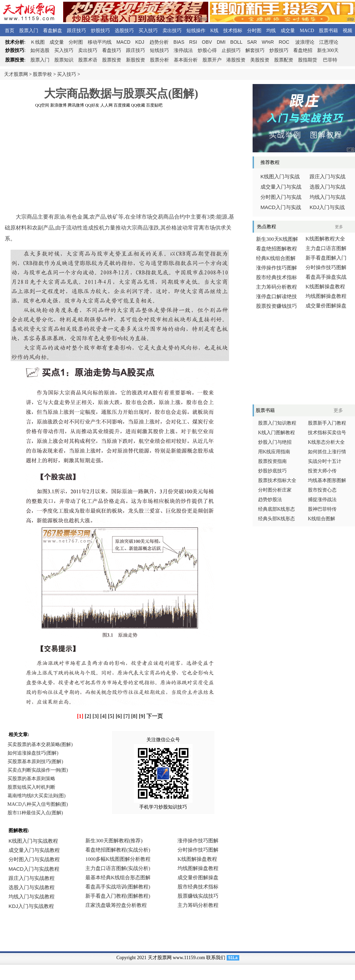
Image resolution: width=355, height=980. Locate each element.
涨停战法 (183, 50)
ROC (284, 42)
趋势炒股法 (270, 500)
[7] (126, 716)
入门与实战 (281, 207)
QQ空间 (42, 105)
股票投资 (112, 60)
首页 (10, 31)
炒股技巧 (100, 31)
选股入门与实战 (328, 187)
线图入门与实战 (280, 177)
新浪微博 (58, 105)
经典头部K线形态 (276, 519)
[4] (103, 716)
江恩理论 (329, 42)
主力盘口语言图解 (326, 248)
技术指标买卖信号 (327, 433)
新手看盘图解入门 (326, 258)
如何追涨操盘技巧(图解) (33, 753)
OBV (207, 42)
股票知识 (64, 60)
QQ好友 (92, 105)
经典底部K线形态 (276, 509)
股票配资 (284, 60)
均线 (271, 31)
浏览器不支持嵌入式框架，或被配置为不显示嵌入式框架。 (119, 878)
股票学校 (42, 74)
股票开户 (212, 60)
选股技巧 (124, 31)
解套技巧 (255, 50)
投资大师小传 (322, 471)
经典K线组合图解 (276, 258)
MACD (307, 31)
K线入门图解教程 (276, 433)
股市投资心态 (322, 490)
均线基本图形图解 (327, 480)
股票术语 (88, 60)
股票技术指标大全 (277, 480)
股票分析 (159, 60)
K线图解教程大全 (325, 239)
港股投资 (236, 60)
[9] (142, 716)
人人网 (106, 105)
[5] (111, 716)
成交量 (288, 31)
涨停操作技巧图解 (276, 268)
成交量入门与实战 (281, 187)
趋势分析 (159, 42)
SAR (252, 42)
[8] (134, 716)
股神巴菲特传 (322, 509)
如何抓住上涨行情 (327, 452)
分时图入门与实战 (281, 197)
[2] (88, 716)
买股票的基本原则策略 (31, 779)
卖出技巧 (172, 31)
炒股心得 (207, 50)
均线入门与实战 (328, 197)
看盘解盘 (53, 31)
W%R (268, 42)
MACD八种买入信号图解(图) (38, 804)
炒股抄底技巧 (272, 471)
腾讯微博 (76, 105)
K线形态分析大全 (326, 442)
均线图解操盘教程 (326, 296)
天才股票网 (16, 74)
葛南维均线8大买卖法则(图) (37, 796)
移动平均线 (100, 42)
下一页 (155, 716)
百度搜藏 (122, 105)
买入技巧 (148, 31)
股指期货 (308, 60)
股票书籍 (328, 31)
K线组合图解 (322, 519)
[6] (119, 716)
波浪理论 (305, 42)
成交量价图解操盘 (326, 306)
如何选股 (40, 50)
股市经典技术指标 (276, 277)
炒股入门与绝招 (275, 442)
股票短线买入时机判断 (31, 787)
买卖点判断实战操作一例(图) (38, 770)
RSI (193, 42)
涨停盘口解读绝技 (276, 296)
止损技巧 (231, 50)
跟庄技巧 (76, 31)
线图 (38, 42)
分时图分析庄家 (275, 490)
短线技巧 (159, 50)
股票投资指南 (272, 461)
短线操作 (196, 31)
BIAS (179, 42)
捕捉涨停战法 (322, 500)
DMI (221, 42)
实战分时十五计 (325, 461)
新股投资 (136, 60)
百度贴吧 (154, 105)
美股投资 (260, 60)
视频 (347, 31)
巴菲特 (330, 60)
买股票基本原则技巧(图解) (35, 762)
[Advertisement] (121, 160)
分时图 (254, 31)
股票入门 (29, 31)
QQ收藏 (138, 105)
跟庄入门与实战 (328, 177)
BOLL (236, 42)
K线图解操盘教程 (325, 287)
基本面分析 (186, 60)
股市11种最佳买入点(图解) (35, 813)
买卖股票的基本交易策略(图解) (40, 744)
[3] (96, 716)
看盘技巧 (112, 50)
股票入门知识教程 (277, 423)
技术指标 (233, 31)
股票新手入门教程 (327, 423)
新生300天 (328, 50)
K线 (214, 31)
